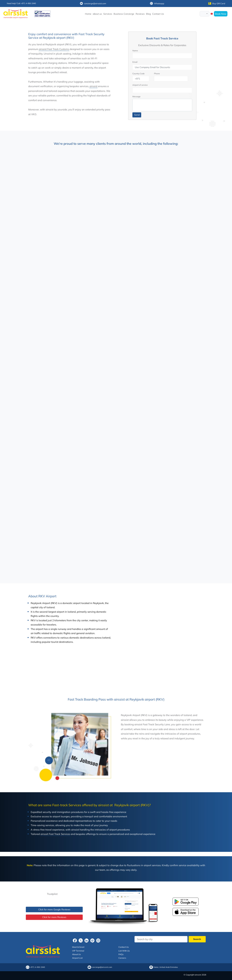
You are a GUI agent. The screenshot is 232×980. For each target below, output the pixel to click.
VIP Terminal (78, 951)
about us (97, 14)
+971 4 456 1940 (37, 967)
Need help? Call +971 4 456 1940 (21, 3)
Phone (157, 74)
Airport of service (140, 85)
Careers (122, 958)
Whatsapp (157, 3)
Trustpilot (52, 894)
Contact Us (158, 14)
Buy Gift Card (217, 3)
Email (135, 62)
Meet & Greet (78, 947)
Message (136, 96)
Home (88, 14)
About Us (76, 954)
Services (108, 14)
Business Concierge (124, 14)
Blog (148, 14)
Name (135, 51)
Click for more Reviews (54, 917)
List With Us (124, 951)
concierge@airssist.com (93, 3)
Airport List (77, 958)
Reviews (140, 14)
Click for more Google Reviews (54, 909)
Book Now (221, 14)
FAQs (121, 954)
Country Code (139, 74)
